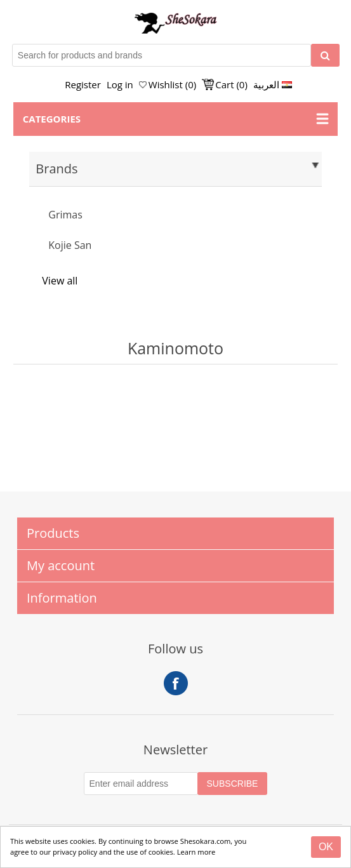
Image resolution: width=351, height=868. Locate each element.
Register (83, 84)
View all (60, 281)
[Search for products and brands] (162, 55)
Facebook (176, 683)
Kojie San (70, 245)
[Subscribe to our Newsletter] (141, 784)
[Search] (325, 55)
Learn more (196, 852)
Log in (120, 84)
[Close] (326, 847)
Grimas (65, 215)
